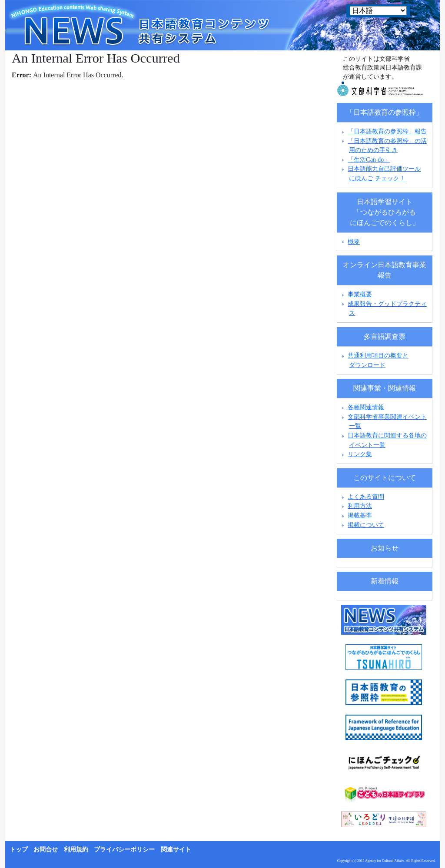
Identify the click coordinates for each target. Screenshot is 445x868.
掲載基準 (360, 515)
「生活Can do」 (369, 159)
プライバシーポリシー (124, 850)
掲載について (366, 525)
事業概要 (360, 294)
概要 (354, 242)
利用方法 (360, 506)
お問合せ (46, 850)
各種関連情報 (362, 407)
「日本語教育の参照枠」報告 (387, 131)
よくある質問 (366, 497)
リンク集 (360, 454)
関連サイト (176, 850)
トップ (19, 850)
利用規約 (76, 850)
